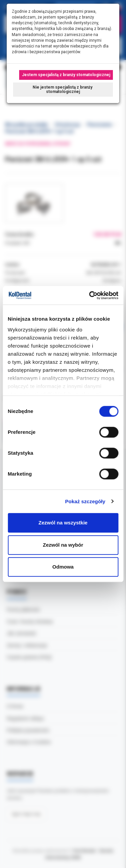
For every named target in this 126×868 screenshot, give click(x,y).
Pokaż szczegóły (85, 501)
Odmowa (63, 567)
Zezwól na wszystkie (63, 523)
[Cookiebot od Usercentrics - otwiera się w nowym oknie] (90, 295)
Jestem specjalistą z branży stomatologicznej (66, 75)
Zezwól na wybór (63, 545)
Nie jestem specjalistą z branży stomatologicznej (63, 89)
